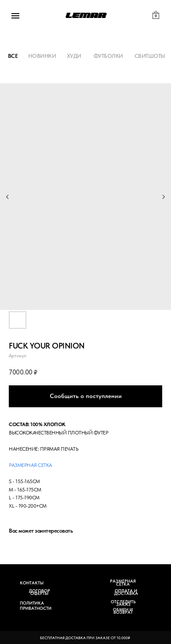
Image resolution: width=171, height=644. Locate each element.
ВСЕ (13, 56)
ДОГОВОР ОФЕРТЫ (40, 592)
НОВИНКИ (42, 56)
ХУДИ (74, 56)
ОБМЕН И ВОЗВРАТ (123, 611)
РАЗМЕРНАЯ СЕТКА (123, 582)
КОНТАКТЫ (32, 583)
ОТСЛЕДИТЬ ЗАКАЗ (123, 603)
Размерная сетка (31, 465)
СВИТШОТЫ (150, 56)
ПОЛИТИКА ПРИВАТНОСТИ (36, 606)
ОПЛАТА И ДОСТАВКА (126, 592)
